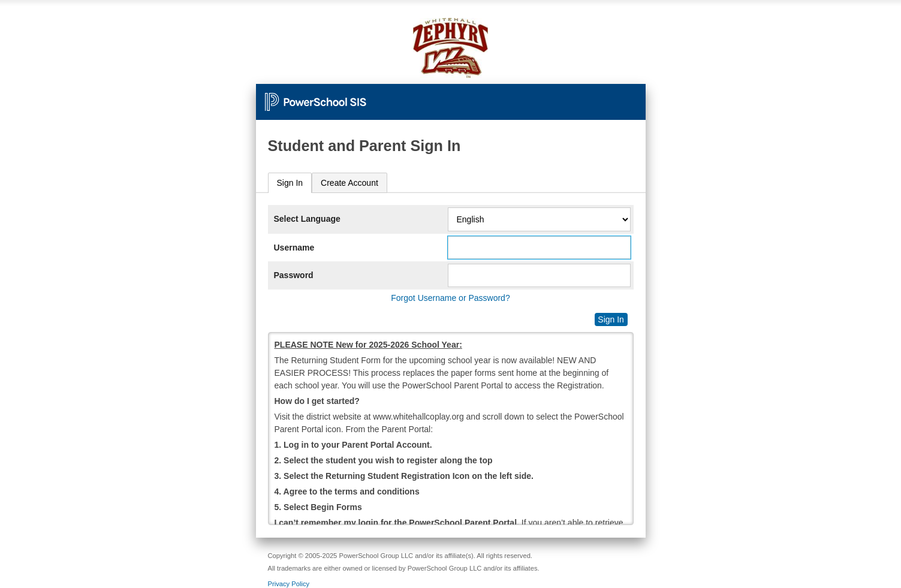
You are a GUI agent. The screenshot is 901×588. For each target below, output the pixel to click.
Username (294, 248)
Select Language (307, 219)
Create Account (349, 183)
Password (294, 275)
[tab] (290, 183)
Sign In (290, 183)
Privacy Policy (289, 584)
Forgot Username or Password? (450, 298)
